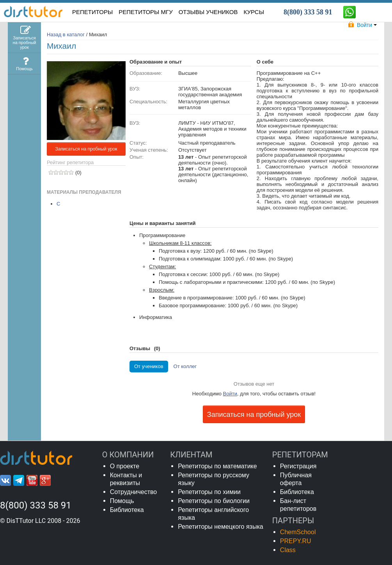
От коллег (185, 366)
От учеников (149, 366)
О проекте (125, 466)
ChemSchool (298, 532)
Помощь (122, 501)
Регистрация (298, 466)
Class (288, 550)
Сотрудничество (134, 492)
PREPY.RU (296, 541)
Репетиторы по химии (209, 492)
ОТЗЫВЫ (208, 12)
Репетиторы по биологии (214, 501)
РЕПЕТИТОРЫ (92, 12)
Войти (230, 394)
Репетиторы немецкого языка (221, 527)
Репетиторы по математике (217, 466)
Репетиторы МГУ (146, 12)
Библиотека (127, 510)
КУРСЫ (254, 12)
